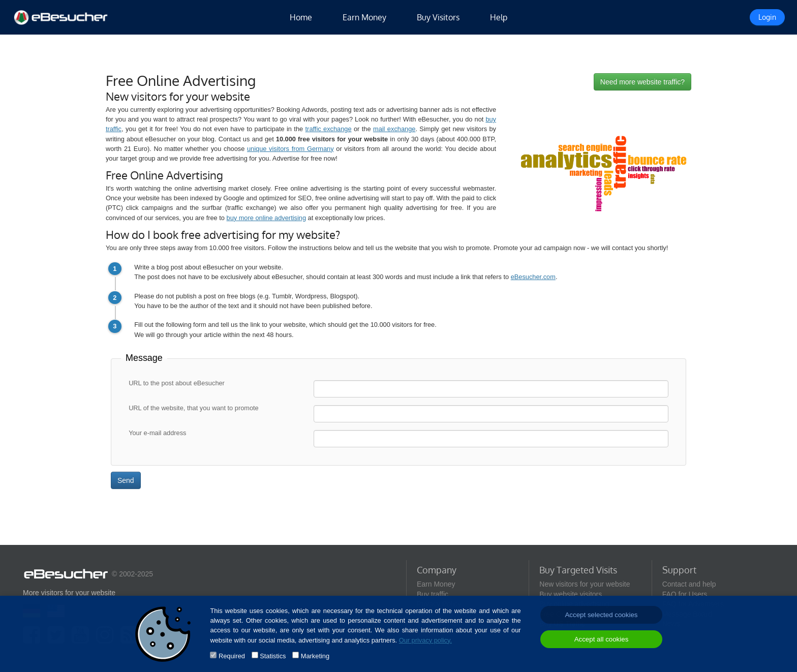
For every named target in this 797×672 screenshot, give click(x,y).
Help (499, 17)
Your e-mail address (157, 433)
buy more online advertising (267, 218)
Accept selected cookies (601, 615)
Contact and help (689, 584)
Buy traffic (433, 594)
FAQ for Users (685, 594)
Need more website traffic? (642, 82)
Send (126, 480)
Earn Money (364, 17)
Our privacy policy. (425, 640)
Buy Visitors (438, 17)
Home (301, 17)
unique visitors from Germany (290, 149)
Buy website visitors (571, 594)
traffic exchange (329, 129)
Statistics (273, 656)
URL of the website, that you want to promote (194, 408)
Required (232, 656)
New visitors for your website (585, 584)
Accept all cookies (602, 639)
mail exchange (394, 129)
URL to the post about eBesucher (177, 384)
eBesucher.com (533, 277)
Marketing (315, 656)
